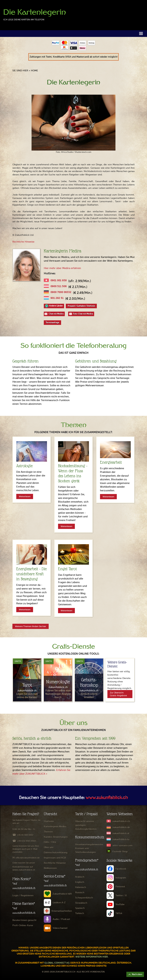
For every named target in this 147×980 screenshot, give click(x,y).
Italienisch (81, 887)
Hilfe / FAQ (50, 842)
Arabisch (80, 877)
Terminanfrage (52, 323)
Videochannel (60, 928)
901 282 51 (57, 298)
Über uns (49, 847)
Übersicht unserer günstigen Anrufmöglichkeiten (86, 825)
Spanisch (80, 908)
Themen (48, 832)
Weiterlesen (25, 496)
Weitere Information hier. (92, 957)
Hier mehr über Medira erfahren (62, 268)
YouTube (120, 904)
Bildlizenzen (50, 868)
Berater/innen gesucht (24, 920)
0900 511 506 (59, 286)
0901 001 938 (59, 280)
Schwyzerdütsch (84, 898)
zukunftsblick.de (121, 827)
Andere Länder (56, 306)
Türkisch (80, 913)
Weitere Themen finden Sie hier (31, 626)
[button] (141, 33)
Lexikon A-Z (59, 903)
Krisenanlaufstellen (62, 911)
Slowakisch (81, 903)
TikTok (119, 913)
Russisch (80, 892)
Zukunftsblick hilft (62, 894)
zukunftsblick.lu (121, 839)
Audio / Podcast (61, 919)
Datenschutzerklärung (56, 853)
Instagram (121, 878)
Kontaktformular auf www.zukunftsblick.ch (24, 868)
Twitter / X (121, 896)
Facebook (121, 869)
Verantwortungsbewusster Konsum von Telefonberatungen (89, 848)
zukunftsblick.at (121, 833)
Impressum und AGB (55, 858)
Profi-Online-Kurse (23, 925)
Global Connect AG (57, 963)
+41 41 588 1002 (25, 835)
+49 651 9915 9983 (26, 841)
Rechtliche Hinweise (23, 242)
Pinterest (120, 887)
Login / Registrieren (23, 896)
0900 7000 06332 (61, 292)
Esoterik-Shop (120, 852)
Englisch (80, 882)
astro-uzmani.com (122, 846)
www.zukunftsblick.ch (107, 798)
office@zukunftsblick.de (28, 858)
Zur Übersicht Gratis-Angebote (118, 694)
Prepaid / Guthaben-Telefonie (81, 306)
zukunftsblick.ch (121, 821)
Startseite (49, 821)
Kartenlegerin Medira (55, 827)
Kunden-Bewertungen (56, 837)
